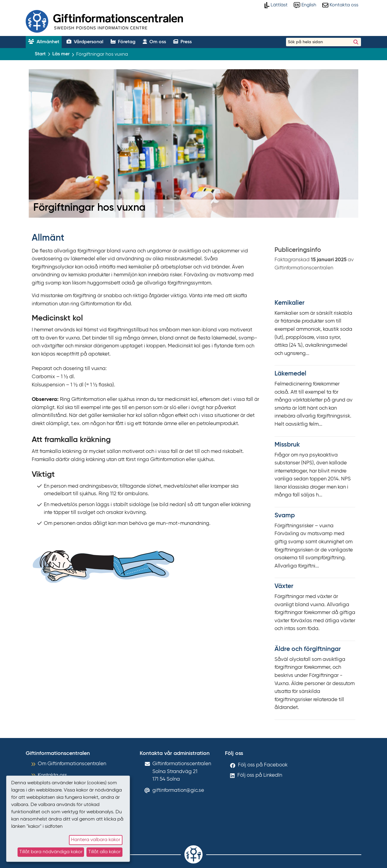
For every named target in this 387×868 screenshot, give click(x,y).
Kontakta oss (52, 775)
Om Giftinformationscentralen (72, 764)
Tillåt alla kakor (104, 852)
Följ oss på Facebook (263, 765)
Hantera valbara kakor (96, 840)
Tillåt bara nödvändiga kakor (51, 852)
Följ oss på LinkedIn (260, 775)
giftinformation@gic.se (178, 790)
